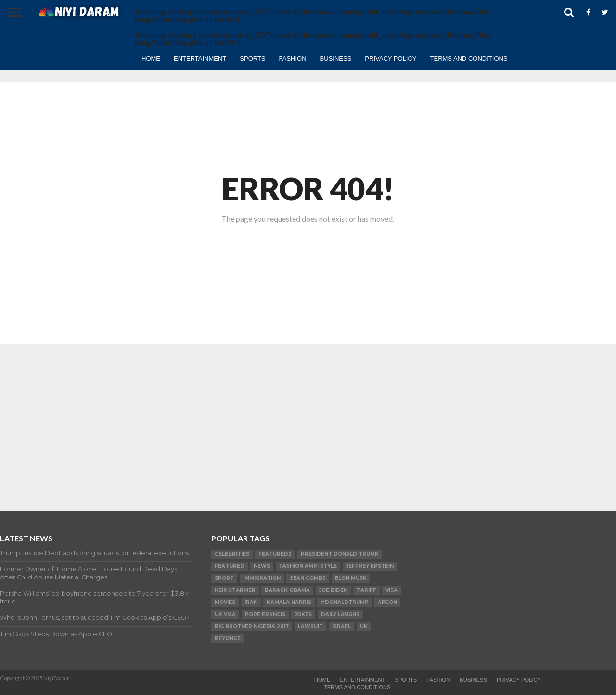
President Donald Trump (340, 554)
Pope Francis (265, 614)
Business (336, 59)
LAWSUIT (310, 626)
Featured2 (275, 554)
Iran (251, 602)
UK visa (225, 614)
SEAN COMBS (308, 578)
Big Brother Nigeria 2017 (252, 626)
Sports (252, 59)
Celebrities (232, 554)
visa (391, 590)
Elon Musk (351, 578)
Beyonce (228, 638)
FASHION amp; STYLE (308, 566)
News (262, 566)
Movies (225, 602)
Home (151, 59)
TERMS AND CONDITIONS (469, 59)
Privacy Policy (391, 59)
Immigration (262, 578)
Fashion (293, 59)
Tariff (366, 590)
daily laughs (340, 614)
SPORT (224, 578)
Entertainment (200, 59)
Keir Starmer (235, 590)
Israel (341, 626)
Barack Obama (287, 590)
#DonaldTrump (345, 602)
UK (364, 626)
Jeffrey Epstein (370, 566)
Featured (230, 566)
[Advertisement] (308, 419)
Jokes (303, 614)
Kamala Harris (289, 602)
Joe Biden (333, 590)
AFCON (387, 602)
